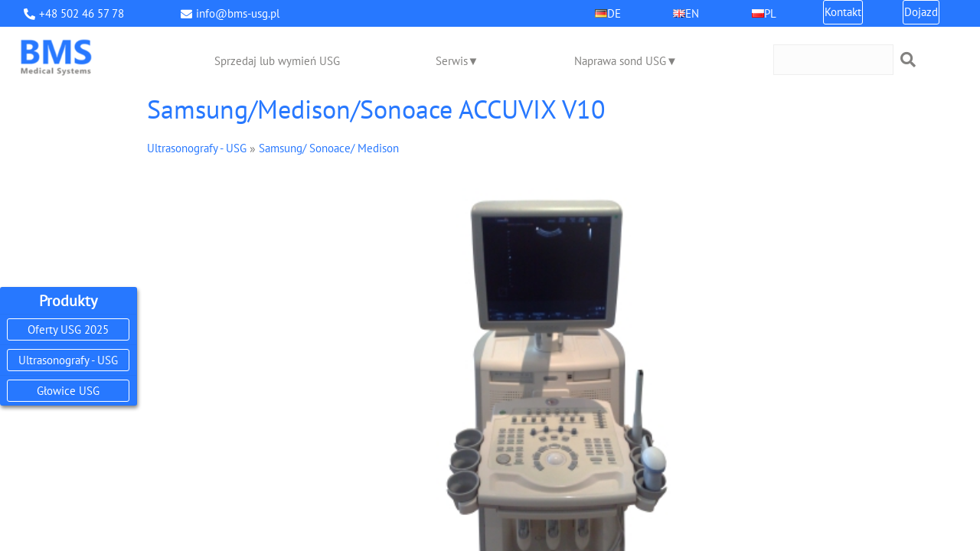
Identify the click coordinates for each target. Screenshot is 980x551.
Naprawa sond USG (620, 61)
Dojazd (921, 12)
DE (614, 13)
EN (692, 13)
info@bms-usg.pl (238, 13)
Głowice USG (68, 391)
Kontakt (843, 12)
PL (770, 13)
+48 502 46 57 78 (82, 13)
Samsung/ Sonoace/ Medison (329, 148)
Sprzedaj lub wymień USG (277, 61)
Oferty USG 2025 (68, 329)
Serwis (452, 61)
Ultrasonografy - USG (68, 360)
